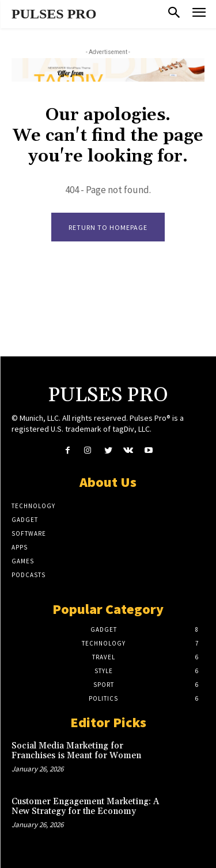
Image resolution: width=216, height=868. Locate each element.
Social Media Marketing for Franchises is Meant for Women (76, 751)
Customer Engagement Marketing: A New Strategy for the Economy (85, 806)
